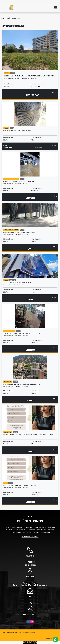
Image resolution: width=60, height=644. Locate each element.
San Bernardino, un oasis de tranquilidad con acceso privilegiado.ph (29, 435)
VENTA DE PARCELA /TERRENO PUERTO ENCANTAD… (29, 76)
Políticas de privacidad (30, 537)
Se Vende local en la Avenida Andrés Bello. (19, 232)
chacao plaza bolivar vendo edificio (17, 131)
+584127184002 (30, 565)
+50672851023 (30, 562)
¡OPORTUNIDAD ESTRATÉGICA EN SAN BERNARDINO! (20, 485)
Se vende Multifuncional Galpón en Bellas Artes (21, 333)
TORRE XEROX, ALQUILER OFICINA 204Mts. (17, 283)
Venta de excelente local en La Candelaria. (20, 181)
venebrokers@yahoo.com (30, 603)
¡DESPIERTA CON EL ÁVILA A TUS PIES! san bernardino (22, 384)
